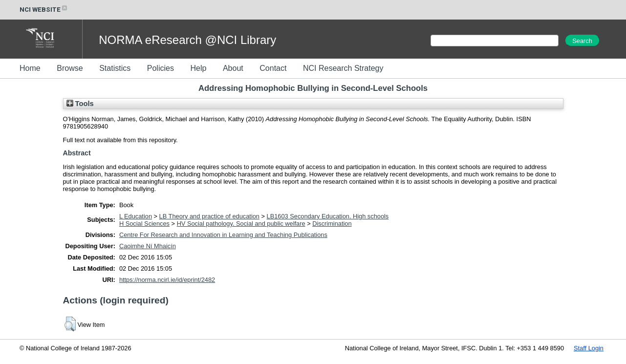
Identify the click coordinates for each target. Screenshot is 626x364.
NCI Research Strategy (343, 68)
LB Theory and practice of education (209, 216)
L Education (136, 216)
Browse (70, 68)
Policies (161, 68)
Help (198, 68)
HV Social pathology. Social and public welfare (241, 224)
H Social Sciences (144, 224)
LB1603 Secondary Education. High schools (328, 216)
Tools (80, 104)
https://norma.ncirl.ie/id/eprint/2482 (167, 280)
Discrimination (332, 224)
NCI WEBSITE (44, 10)
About (233, 68)
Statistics (115, 68)
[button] (70, 324)
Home (30, 68)
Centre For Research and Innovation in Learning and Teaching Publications (223, 235)
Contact (273, 68)
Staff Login (589, 348)
